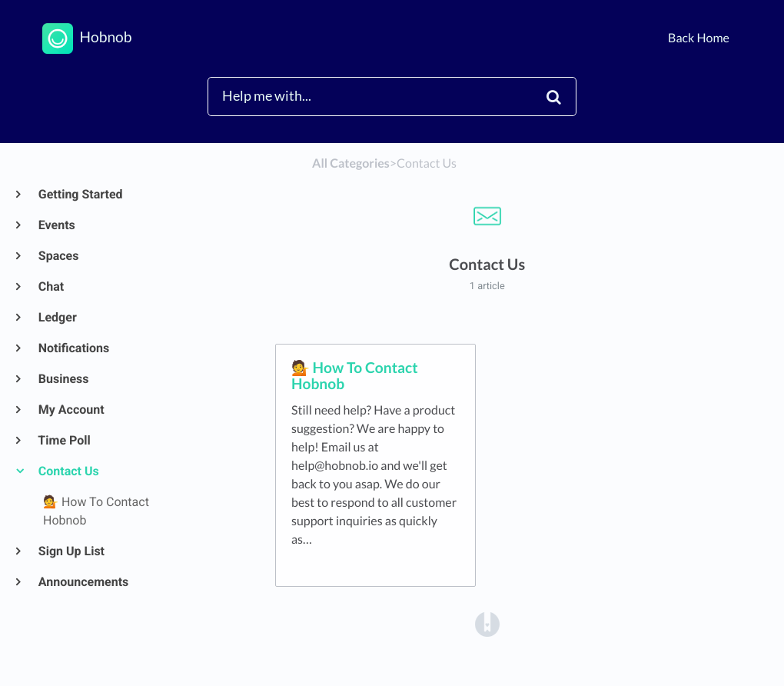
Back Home (699, 38)
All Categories (351, 163)
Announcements (83, 582)
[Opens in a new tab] (487, 623)
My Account (71, 410)
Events (56, 225)
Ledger (57, 317)
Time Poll (64, 440)
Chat (50, 286)
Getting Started (80, 194)
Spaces (58, 256)
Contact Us (68, 471)
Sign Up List (71, 551)
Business (63, 379)
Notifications (73, 348)
